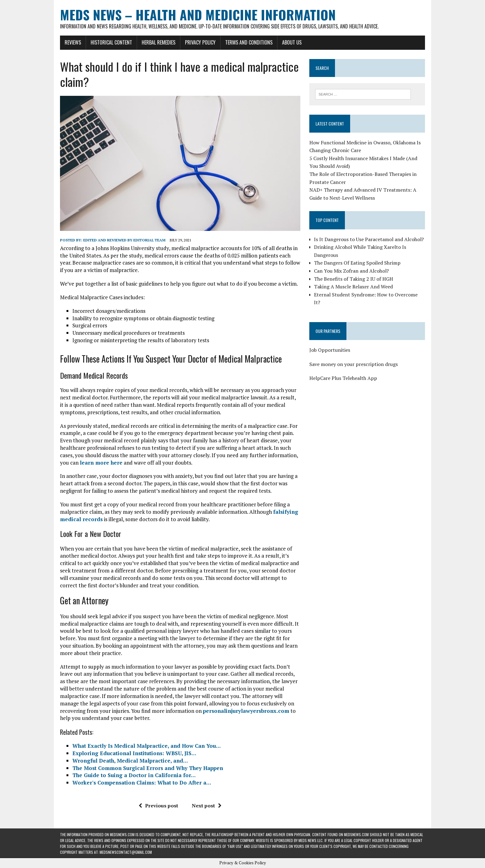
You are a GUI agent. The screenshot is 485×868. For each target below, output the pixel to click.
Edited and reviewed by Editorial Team (124, 240)
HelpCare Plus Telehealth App (343, 378)
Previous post (158, 806)
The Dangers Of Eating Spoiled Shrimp (357, 263)
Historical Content (111, 42)
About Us (292, 42)
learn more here (101, 463)
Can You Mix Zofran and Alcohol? (351, 271)
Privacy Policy (200, 42)
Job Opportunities (330, 350)
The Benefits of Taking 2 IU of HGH (354, 279)
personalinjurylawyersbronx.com (246, 711)
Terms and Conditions (249, 42)
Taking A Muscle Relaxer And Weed (353, 287)
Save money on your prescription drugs (354, 364)
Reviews (73, 42)
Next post (207, 806)
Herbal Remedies (159, 42)
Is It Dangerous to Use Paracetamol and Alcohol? (369, 239)
